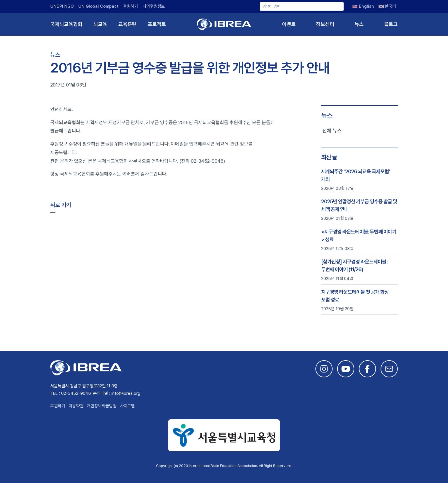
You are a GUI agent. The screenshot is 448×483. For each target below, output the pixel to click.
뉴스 (359, 24)
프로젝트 (157, 24)
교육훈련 (127, 24)
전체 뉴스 (332, 131)
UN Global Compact (98, 6)
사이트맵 (127, 406)
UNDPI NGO (62, 6)
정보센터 (325, 24)
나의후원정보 (154, 6)
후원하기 (131, 6)
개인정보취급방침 (102, 406)
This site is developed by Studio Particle (93, 473)
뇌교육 (100, 24)
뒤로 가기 (61, 205)
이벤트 (289, 24)
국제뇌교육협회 (66, 24)
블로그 (391, 24)
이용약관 (76, 406)
